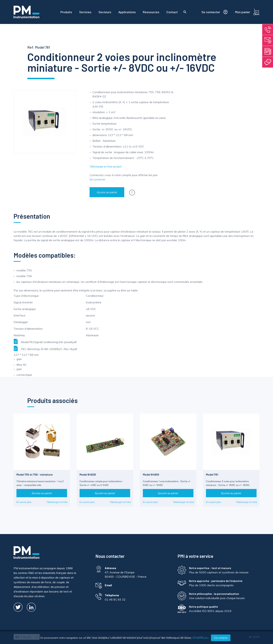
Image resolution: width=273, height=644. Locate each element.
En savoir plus (24, 502)
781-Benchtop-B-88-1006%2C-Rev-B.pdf (45, 348)
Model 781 (212, 474)
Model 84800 (151, 474)
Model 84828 (88, 474)
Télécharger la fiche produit (106, 166)
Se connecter (97, 179)
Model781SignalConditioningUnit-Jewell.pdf (45, 341)
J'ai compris (221, 638)
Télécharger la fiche (57, 502)
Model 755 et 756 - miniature (35, 474)
